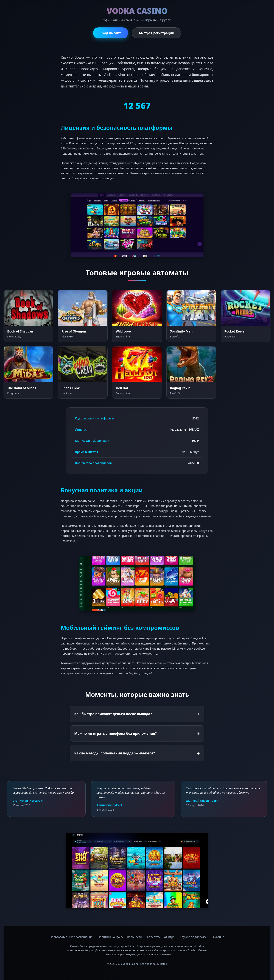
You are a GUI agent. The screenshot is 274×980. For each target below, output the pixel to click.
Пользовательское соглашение (71, 937)
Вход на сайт (111, 33)
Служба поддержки (193, 937)
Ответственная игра (161, 937)
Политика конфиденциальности (120, 937)
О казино (218, 937)
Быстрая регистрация (157, 33)
